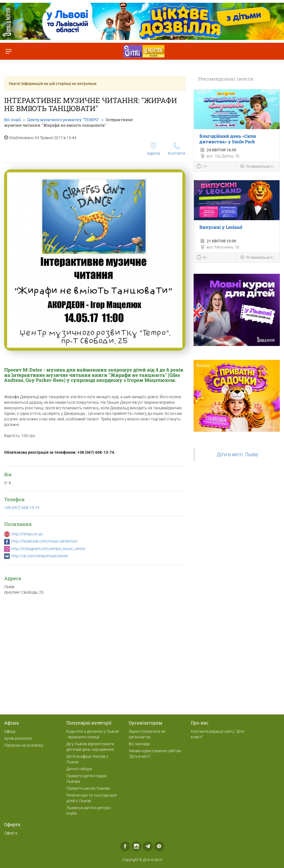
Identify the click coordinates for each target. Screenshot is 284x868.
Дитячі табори (79, 769)
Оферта (11, 833)
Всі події (12, 120)
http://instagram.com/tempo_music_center (48, 549)
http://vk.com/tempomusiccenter (40, 556)
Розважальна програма (258, 167)
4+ (202, 258)
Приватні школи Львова (88, 788)
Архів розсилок (18, 738)
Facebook (125, 846)
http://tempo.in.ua (27, 534)
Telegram (148, 846)
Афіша (10, 731)
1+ (202, 167)
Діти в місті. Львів (237, 455)
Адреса (154, 149)
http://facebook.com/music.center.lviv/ (45, 541)
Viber (159, 846)
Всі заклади (139, 744)
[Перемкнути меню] (8, 51)
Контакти (177, 149)
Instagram (136, 846)
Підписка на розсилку (24, 745)
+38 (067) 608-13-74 (22, 508)
